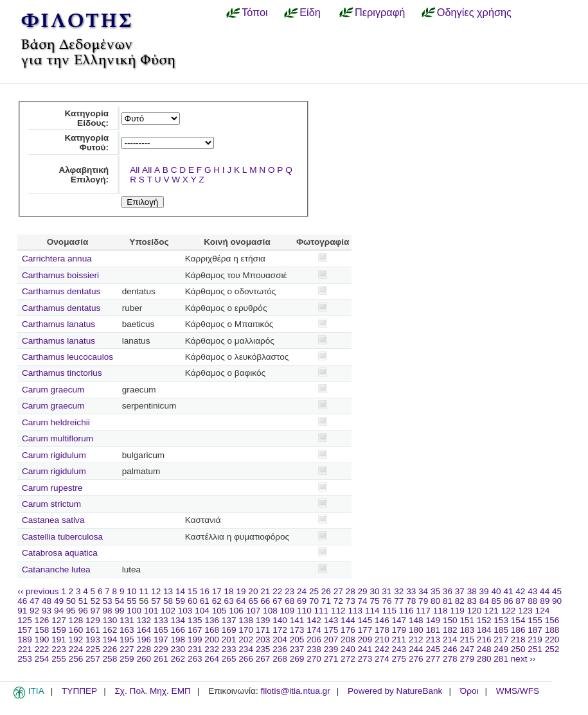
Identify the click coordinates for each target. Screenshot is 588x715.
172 (280, 630)
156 (552, 620)
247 (467, 649)
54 (119, 601)
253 (25, 659)
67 (277, 601)
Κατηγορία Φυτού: (86, 143)
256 (76, 659)
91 (22, 611)
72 (338, 601)
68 (290, 601)
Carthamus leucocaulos (67, 357)
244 (416, 649)
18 (229, 591)
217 (501, 640)
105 (219, 611)
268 (280, 659)
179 (399, 630)
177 (365, 630)
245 (433, 649)
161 (93, 630)
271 (331, 659)
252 (552, 649)
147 (399, 620)
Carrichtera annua (57, 259)
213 (433, 640)
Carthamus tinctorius (62, 373)
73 (351, 601)
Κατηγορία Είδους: (86, 118)
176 (348, 630)
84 (484, 601)
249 (501, 649)
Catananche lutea (56, 569)
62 (217, 601)
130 (110, 620)
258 (110, 659)
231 (195, 649)
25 (314, 591)
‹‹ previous (38, 591)
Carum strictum (51, 504)
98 (108, 611)
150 (450, 620)
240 (348, 649)
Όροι (469, 691)
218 (518, 640)
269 (297, 659)
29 (363, 591)
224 (76, 649)
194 (110, 640)
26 (326, 591)
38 (472, 591)
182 (450, 630)
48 (47, 601)
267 (263, 659)
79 (423, 601)
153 (501, 620)
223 (59, 649)
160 (76, 630)
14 (180, 591)
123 (525, 611)
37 (460, 591)
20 (253, 591)
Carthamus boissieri (60, 275)
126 (42, 620)
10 (131, 591)
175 (331, 630)
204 (280, 640)
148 (416, 620)
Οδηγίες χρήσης (474, 12)
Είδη (310, 12)
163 (127, 630)
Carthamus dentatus (61, 291)
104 (202, 611)
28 (351, 591)
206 (314, 640)
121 (491, 611)
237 (297, 649)
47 (34, 601)
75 (374, 601)
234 (246, 649)
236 (280, 649)
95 (71, 611)
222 (42, 649)
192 (76, 640)
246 (450, 649)
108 (270, 611)
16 (205, 591)
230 (178, 649)
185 (501, 630)
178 (382, 630)
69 (302, 601)
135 (195, 620)
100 (134, 611)
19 (241, 591)
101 (151, 611)
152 (484, 620)
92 (34, 611)
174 (314, 630)
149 (433, 620)
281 (501, 659)
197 (161, 640)
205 (297, 640)
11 (144, 591)
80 (435, 601)
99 (119, 611)
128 (76, 620)
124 (543, 611)
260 (144, 659)
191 (59, 640)
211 (399, 640)
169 (229, 630)
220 (552, 640)
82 (460, 601)
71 (326, 601)
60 (192, 601)
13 (168, 591)
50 (71, 601)
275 (399, 659)
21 (265, 591)
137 (229, 620)
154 (518, 620)
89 (545, 601)
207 (331, 640)
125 (25, 620)
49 (59, 601)
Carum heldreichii (56, 422)
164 (144, 630)
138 (246, 620)
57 (156, 601)
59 (180, 601)
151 (467, 620)
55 (131, 601)
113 (355, 611)
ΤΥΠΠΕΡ (79, 691)
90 (557, 601)
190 (42, 640)
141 (297, 620)
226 (110, 649)
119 (457, 611)
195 (127, 640)
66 (265, 601)
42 (520, 591)
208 (348, 640)
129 (93, 620)
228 (144, 649)
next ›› (523, 659)
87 (520, 601)
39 (484, 591)
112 (338, 611)
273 (365, 659)
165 (161, 630)
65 (253, 601)
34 (423, 591)
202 (246, 640)
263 (195, 659)
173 (297, 630)
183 (467, 630)
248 (484, 649)
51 (83, 601)
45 (557, 591)
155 (535, 620)
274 (382, 659)
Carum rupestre (52, 488)
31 (387, 591)
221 (25, 649)
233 (229, 649)
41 (508, 591)
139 (263, 620)
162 (110, 630)
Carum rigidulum (54, 455)
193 (93, 640)
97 (95, 611)
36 (448, 591)
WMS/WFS (518, 691)
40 (496, 591)
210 (382, 640)
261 (161, 659)
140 (280, 620)
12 (156, 591)
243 (399, 649)
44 (545, 591)
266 (246, 659)
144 (348, 620)
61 (205, 601)
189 (25, 640)
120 (475, 611)
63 (229, 601)
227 (127, 649)
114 (372, 611)
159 (59, 630)
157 (25, 630)
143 (331, 620)
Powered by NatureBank (395, 691)
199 (195, 640)
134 (178, 620)
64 (241, 601)
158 (42, 630)
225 (93, 649)
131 (127, 620)
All (135, 170)
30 (374, 591)
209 (365, 640)
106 (236, 611)
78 (411, 601)
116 (406, 611)
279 (467, 659)
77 (399, 601)
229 (161, 649)
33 (411, 591)
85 (496, 601)
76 (387, 601)
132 (144, 620)
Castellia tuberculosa (62, 537)
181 (433, 630)
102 (168, 611)
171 (263, 630)
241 (365, 649)
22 (277, 591)
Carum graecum (53, 390)
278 (450, 659)
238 (314, 649)
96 (83, 611)
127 (59, 620)
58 (168, 601)
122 (509, 611)
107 (254, 611)
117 (423, 611)
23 (290, 591)
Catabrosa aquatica (60, 553)
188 (552, 630)
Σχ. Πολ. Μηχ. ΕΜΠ (152, 691)
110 (304, 611)
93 (47, 611)
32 (399, 591)
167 (195, 630)
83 (472, 601)
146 (382, 620)
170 (246, 630)
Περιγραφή (380, 12)
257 (93, 659)
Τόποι (255, 12)
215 (467, 640)
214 (450, 640)
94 (59, 611)
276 (416, 659)
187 (535, 630)
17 (217, 591)
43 (532, 591)
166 (178, 630)
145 (365, 620)
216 (484, 640)
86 (508, 601)
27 (338, 591)
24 (302, 591)
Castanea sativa (53, 520)
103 (185, 611)
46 (22, 601)
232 (212, 649)
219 (535, 640)
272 (348, 659)
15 (192, 591)
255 (59, 659)
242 (382, 649)
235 (263, 649)
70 (314, 601)
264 (212, 659)
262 (178, 659)
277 (433, 659)
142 (314, 620)
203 (263, 640)
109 (288, 611)
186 (518, 630)
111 (322, 611)
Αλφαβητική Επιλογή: (84, 175)
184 (484, 630)
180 (416, 630)
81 (448, 601)
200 (212, 640)
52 (95, 601)
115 (389, 611)
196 (144, 640)
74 (363, 601)
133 (161, 620)
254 (42, 659)
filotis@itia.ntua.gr (295, 691)
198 (178, 640)
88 (532, 601)
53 (108, 601)
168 (212, 630)
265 (229, 659)
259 (127, 659)
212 (416, 640)
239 (331, 649)
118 (441, 611)
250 (518, 649)
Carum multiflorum (58, 438)
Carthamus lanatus (58, 324)
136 (212, 620)
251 (535, 649)
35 (435, 591)
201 (229, 640)
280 (484, 659)
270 (314, 659)
